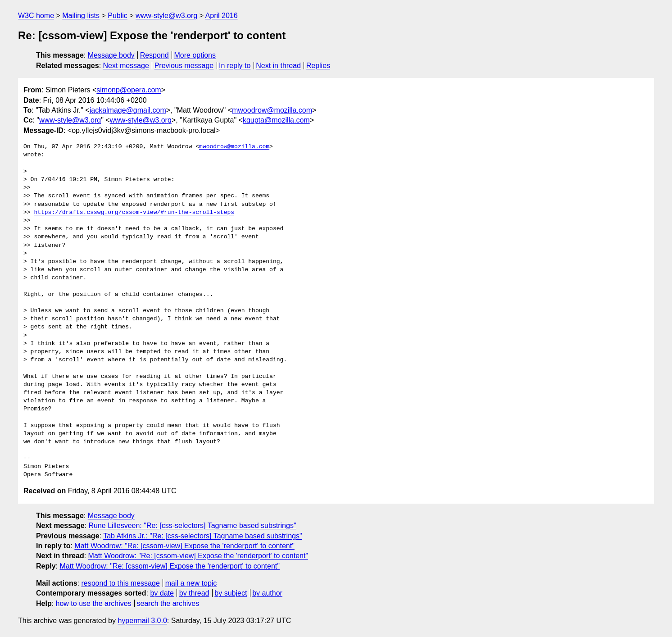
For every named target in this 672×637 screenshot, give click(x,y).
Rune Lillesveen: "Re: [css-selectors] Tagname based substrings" (193, 526)
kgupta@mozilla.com (276, 120)
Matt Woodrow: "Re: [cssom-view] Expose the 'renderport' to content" (184, 546)
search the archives (168, 603)
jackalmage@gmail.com (128, 110)
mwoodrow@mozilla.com (272, 110)
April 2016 (222, 16)
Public (118, 16)
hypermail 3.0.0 (142, 621)
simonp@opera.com (129, 90)
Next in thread (278, 66)
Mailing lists (81, 16)
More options (195, 55)
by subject (231, 593)
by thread (194, 593)
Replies (318, 66)
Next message (126, 66)
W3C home (36, 16)
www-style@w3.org (166, 16)
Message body (111, 55)
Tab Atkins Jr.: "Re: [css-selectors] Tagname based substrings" (202, 536)
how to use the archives (94, 603)
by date (162, 593)
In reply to (235, 66)
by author (267, 593)
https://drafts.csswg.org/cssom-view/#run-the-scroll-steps (134, 213)
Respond (154, 55)
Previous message (184, 66)
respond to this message (120, 583)
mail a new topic (191, 583)
